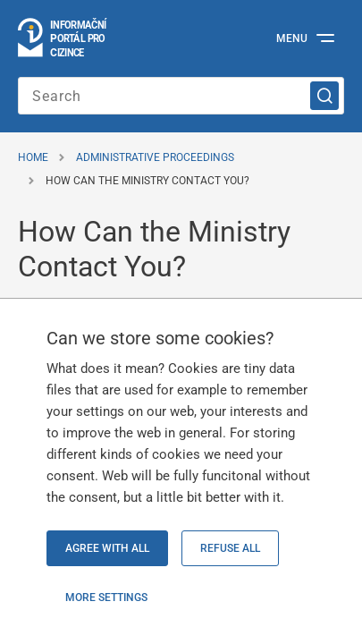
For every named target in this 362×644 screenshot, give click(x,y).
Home (33, 157)
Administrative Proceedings (155, 157)
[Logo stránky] (63, 38)
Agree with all (107, 548)
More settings (106, 597)
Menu (292, 38)
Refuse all (230, 548)
